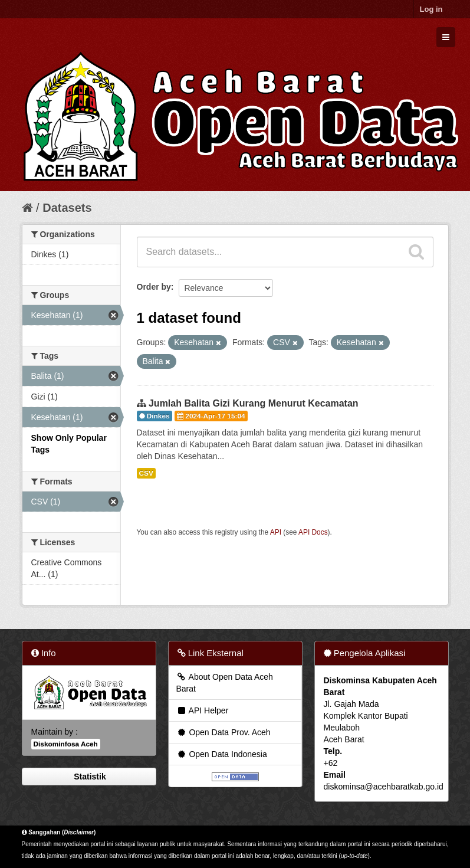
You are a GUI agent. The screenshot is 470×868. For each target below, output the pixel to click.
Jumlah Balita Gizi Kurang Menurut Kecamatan (254, 403)
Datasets (67, 208)
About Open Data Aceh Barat (225, 683)
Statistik (88, 777)
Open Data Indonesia (222, 754)
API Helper (203, 710)
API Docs (313, 532)
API (276, 532)
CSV (146, 473)
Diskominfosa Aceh (66, 744)
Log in (431, 9)
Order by (154, 287)
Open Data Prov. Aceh (224, 732)
